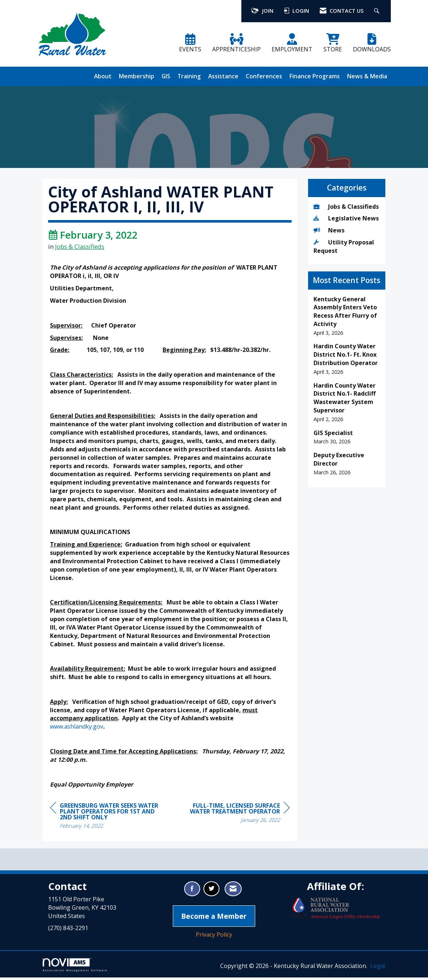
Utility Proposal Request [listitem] (344, 246)
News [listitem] (329, 230)
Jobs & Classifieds (80, 249)
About (103, 76)
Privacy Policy (214, 937)
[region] (235, 816)
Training (189, 76)
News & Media (367, 76)
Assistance (223, 76)
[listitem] (347, 316)
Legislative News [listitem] (346, 218)
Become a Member (214, 918)
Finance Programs (315, 76)
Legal (378, 968)
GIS (166, 76)
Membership (137, 76)
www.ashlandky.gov (77, 729)
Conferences (264, 76)
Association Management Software (75, 967)
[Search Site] (378, 11)
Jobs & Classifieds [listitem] (346, 207)
